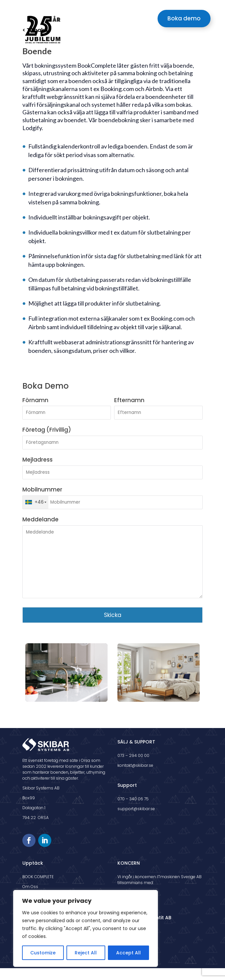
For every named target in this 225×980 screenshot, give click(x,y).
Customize (43, 953)
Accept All (128, 953)
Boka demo (184, 18)
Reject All (86, 953)
